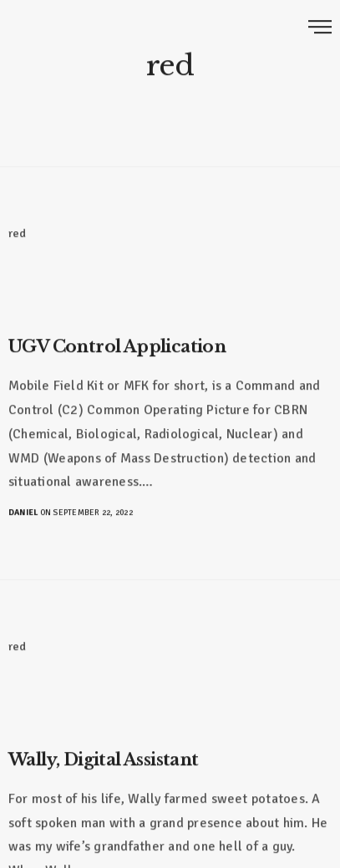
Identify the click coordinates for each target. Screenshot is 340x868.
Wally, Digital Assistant (104, 759)
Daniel (23, 512)
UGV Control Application (117, 346)
